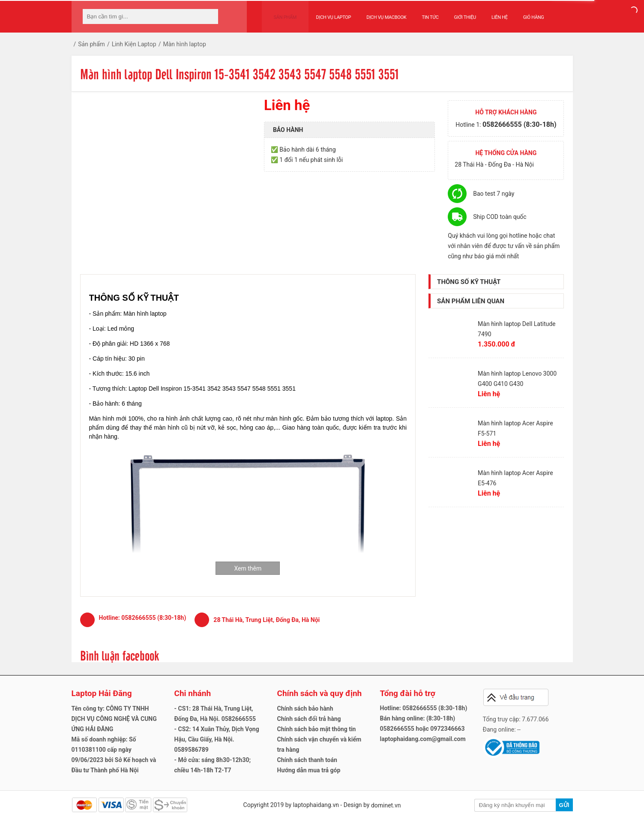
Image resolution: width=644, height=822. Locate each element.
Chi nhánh (193, 693)
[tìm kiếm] (209, 16)
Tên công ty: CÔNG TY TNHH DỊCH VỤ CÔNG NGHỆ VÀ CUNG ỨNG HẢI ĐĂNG (114, 719)
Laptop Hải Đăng (102, 693)
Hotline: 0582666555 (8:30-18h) (424, 708)
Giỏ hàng (526, 13)
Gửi (564, 805)
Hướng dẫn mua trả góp (309, 770)
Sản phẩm (281, 13)
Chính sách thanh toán (307, 760)
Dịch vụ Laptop (326, 13)
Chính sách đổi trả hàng (309, 719)
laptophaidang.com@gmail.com (423, 739)
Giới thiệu (457, 13)
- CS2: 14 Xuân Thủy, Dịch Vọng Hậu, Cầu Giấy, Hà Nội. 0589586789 (217, 739)
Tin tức (422, 13)
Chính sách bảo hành (305, 708)
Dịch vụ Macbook (378, 13)
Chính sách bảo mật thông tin (317, 729)
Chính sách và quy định (320, 693)
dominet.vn (386, 805)
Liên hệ (491, 13)
